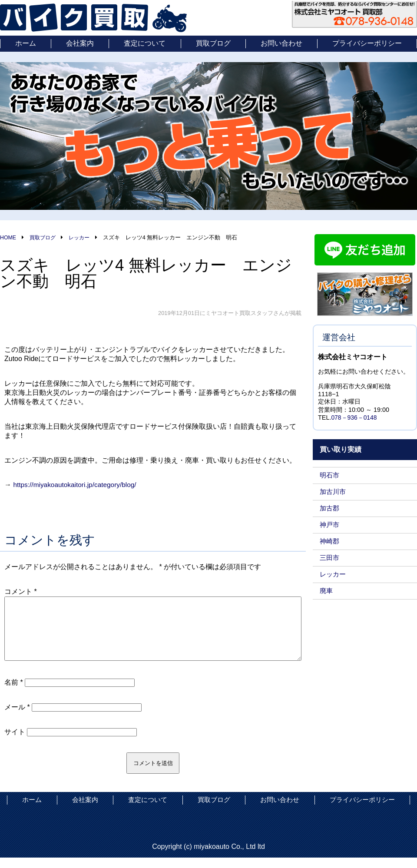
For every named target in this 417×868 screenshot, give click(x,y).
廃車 (327, 591)
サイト (15, 742)
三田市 (330, 558)
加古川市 (334, 492)
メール (17, 717)
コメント (21, 591)
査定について (145, 43)
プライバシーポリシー (367, 43)
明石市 (330, 475)
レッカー (334, 575)
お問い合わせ (281, 43)
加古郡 (330, 509)
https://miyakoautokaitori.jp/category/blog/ (77, 485)
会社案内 (80, 43)
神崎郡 (330, 542)
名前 (14, 693)
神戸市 (330, 525)
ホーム (26, 43)
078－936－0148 (354, 418)
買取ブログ (213, 43)
